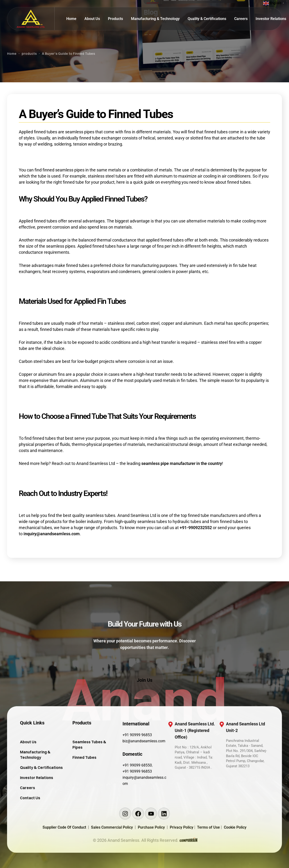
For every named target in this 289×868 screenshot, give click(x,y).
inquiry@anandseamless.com (52, 534)
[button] (145, 680)
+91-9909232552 (196, 528)
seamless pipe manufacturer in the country (182, 463)
